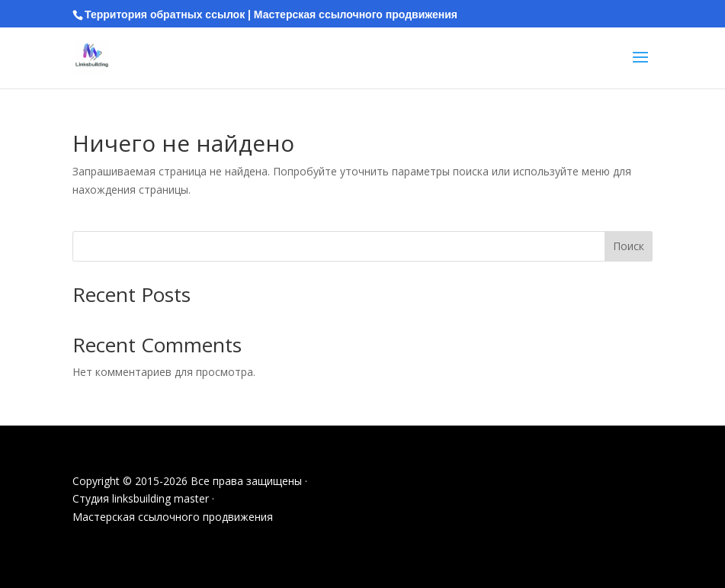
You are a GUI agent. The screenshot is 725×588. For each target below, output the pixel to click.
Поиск (629, 246)
